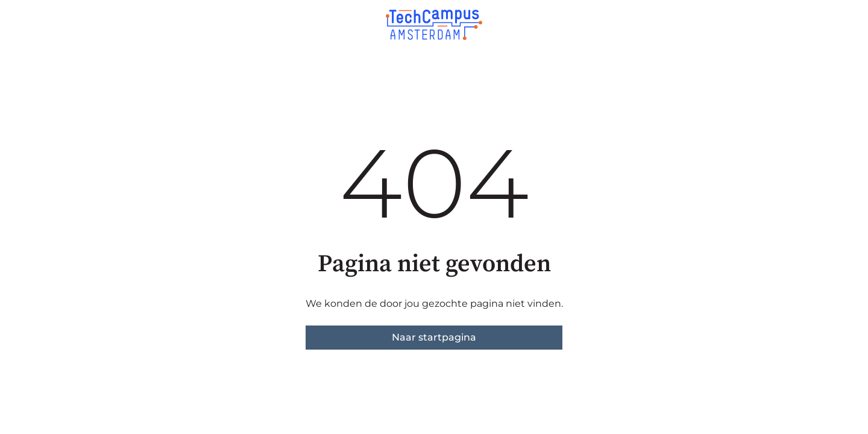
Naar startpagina (434, 337)
